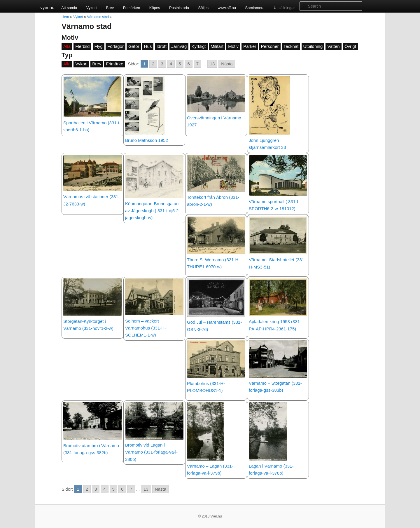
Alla (67, 46)
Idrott (162, 46)
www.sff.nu (227, 8)
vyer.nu (47, 7)
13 (212, 64)
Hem (65, 17)
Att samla (69, 8)
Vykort (92, 8)
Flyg (99, 46)
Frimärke (114, 64)
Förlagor (116, 46)
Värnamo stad (98, 17)
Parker (250, 46)
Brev (110, 8)
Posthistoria (179, 8)
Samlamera (255, 8)
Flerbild (82, 46)
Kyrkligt (199, 46)
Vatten (333, 46)
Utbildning (313, 46)
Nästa (227, 64)
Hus (148, 46)
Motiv (233, 46)
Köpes (155, 8)
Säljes (203, 8)
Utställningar (284, 8)
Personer (270, 46)
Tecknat (291, 46)
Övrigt (350, 46)
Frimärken (132, 8)
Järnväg (179, 46)
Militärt (217, 46)
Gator (134, 46)
